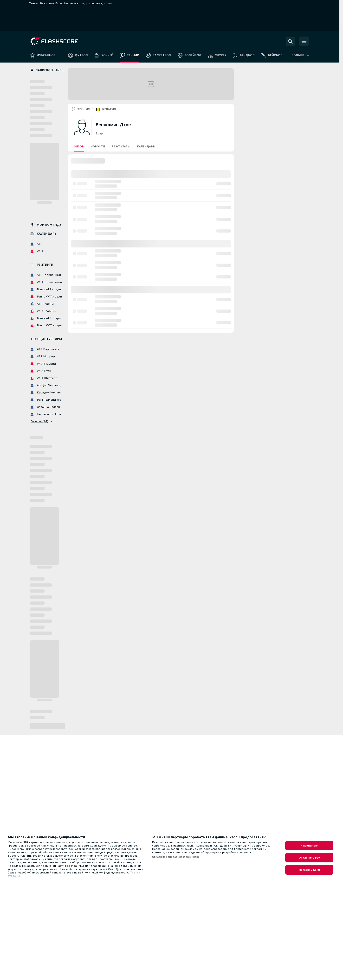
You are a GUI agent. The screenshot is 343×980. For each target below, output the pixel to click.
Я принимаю (309, 846)
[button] (291, 41)
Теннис (84, 109)
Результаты (121, 146)
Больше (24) (42, 421)
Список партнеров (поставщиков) (176, 857)
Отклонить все (309, 858)
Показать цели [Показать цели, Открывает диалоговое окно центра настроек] (309, 870)
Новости (98, 146)
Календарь (146, 146)
